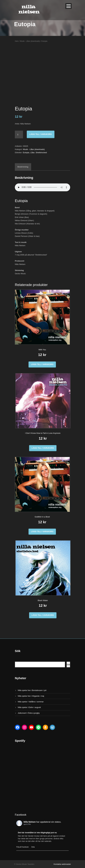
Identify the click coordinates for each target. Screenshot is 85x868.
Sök (68, 665)
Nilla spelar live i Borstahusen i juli (32, 690)
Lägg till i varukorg (41, 134)
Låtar (32, 153)
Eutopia (26, 153)
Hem (17, 41)
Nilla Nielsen (30, 822)
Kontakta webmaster (62, 864)
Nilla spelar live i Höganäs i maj (31, 696)
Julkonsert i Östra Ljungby (29, 713)
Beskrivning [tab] (23, 167)
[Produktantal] (19, 134)
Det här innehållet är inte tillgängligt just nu (37, 833)
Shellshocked (41, 153)
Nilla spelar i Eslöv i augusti (29, 707)
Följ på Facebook (22, 847)
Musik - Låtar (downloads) (30, 41)
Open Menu (68, 6)
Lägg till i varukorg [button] (42, 364)
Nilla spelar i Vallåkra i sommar (31, 702)
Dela (33, 847)
